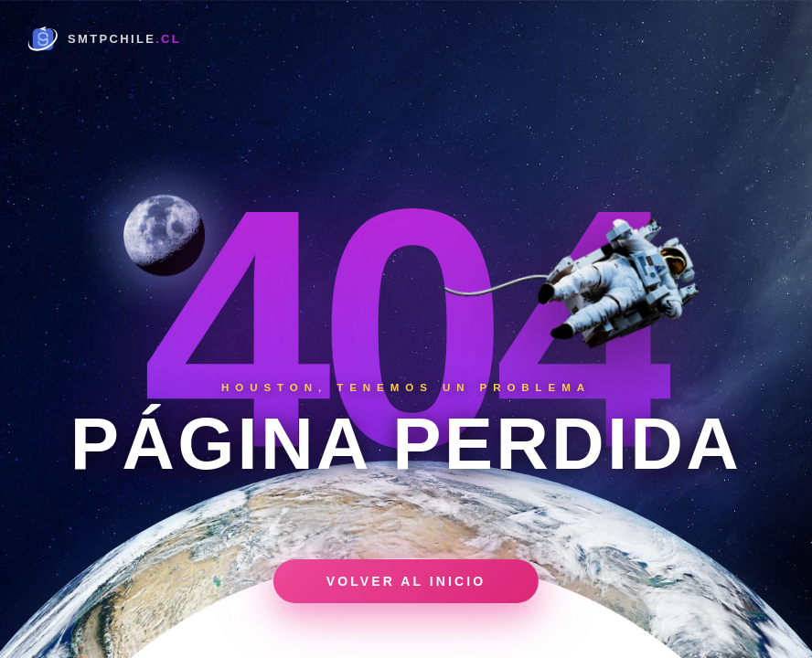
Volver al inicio (406, 581)
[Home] (103, 38)
